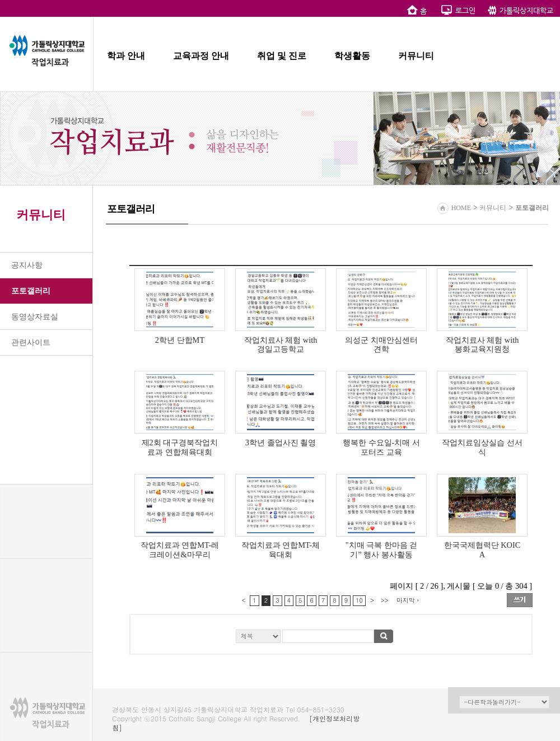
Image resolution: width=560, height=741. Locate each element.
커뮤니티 (416, 56)
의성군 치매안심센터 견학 (381, 345)
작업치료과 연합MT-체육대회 (281, 550)
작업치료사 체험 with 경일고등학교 (281, 345)
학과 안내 (126, 56)
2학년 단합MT (180, 340)
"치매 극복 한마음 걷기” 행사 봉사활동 (382, 550)
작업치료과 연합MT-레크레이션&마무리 (180, 550)
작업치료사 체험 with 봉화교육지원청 (482, 345)
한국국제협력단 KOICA (482, 550)
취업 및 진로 (282, 56)
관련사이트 (31, 342)
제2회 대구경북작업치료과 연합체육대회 (180, 447)
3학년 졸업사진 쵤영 (281, 442)
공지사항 (27, 265)
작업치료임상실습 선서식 (482, 447)
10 (359, 600)
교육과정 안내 (201, 56)
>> (385, 600)
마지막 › (408, 600)
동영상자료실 (35, 317)
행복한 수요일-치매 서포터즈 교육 (381, 447)
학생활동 (352, 56)
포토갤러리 (31, 291)
